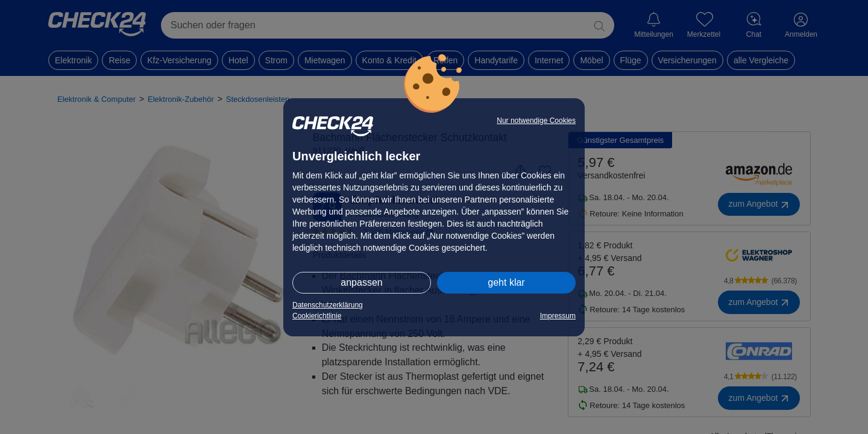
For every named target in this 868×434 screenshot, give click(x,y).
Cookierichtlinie (317, 316)
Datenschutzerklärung (328, 305)
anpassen (361, 282)
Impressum (558, 316)
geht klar (506, 282)
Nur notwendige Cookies (536, 121)
